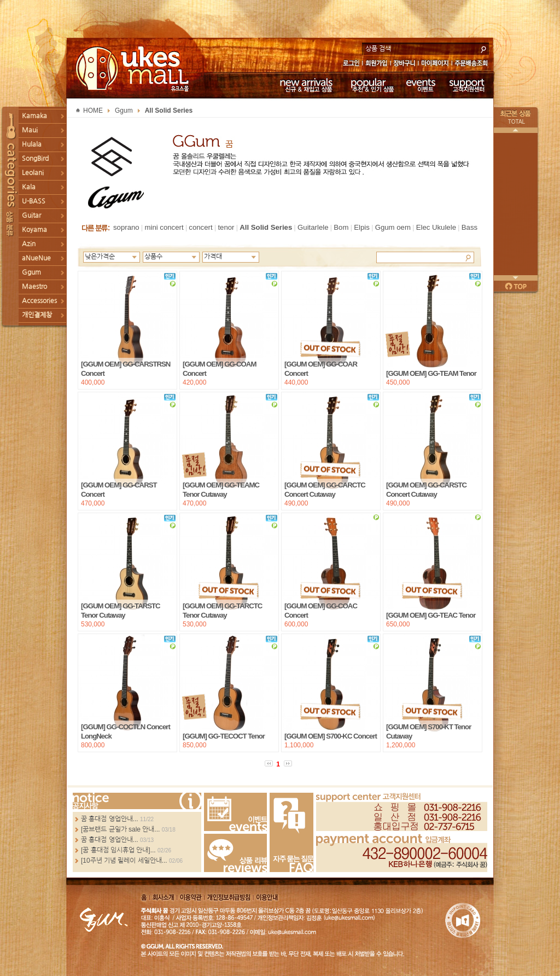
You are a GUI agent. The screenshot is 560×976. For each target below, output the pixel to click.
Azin (29, 244)
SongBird (35, 159)
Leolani (33, 173)
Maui (30, 130)
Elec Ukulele (436, 227)
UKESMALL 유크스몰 (134, 68)
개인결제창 (37, 315)
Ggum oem (393, 227)
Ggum (31, 272)
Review (235, 853)
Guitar (31, 216)
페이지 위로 (516, 286)
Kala (29, 187)
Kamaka (34, 116)
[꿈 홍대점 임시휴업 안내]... (118, 850)
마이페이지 (435, 64)
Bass (469, 227)
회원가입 (377, 64)
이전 (516, 130)
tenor (226, 227)
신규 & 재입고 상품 (305, 85)
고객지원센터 (467, 85)
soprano (126, 227)
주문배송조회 (473, 64)
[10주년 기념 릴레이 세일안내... (124, 861)
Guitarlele (313, 227)
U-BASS (34, 201)
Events (235, 812)
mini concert (164, 227)
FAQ (291, 832)
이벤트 (421, 85)
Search (468, 257)
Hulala (32, 144)
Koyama (34, 230)
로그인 (351, 64)
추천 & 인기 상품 (372, 85)
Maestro (34, 287)
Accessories (39, 301)
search (483, 48)
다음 (516, 278)
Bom (341, 227)
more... (137, 801)
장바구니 (404, 64)
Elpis (362, 227)
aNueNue (36, 258)
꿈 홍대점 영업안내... (110, 819)
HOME (93, 111)
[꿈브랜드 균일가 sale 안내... (120, 829)
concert (200, 227)
